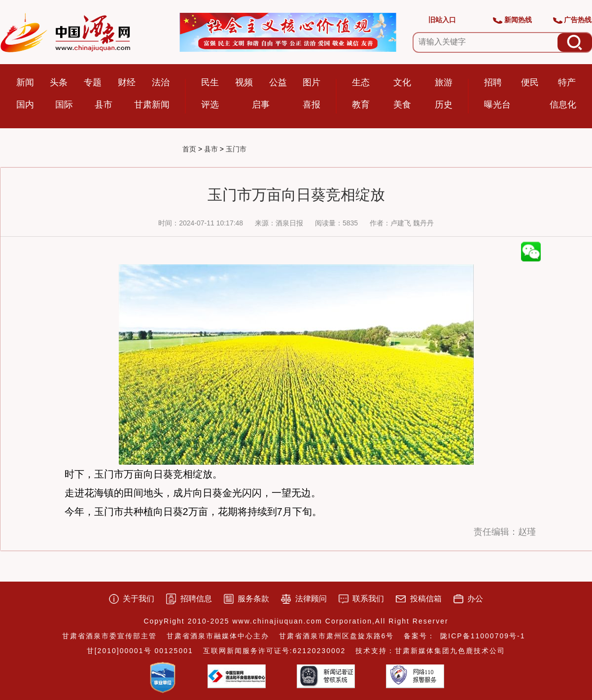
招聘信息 (196, 599)
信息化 (563, 105)
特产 (567, 82)
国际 (64, 105)
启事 (261, 105)
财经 (127, 82)
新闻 (25, 82)
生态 (361, 82)
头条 (59, 82)
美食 (402, 105)
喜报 (312, 105)
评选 (210, 105)
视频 (244, 82)
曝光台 (497, 105)
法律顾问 (311, 599)
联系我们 (368, 599)
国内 (25, 105)
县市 (104, 105)
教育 (361, 105)
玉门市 (236, 149)
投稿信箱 (426, 599)
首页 (189, 149)
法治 (161, 82)
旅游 (444, 82)
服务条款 (253, 599)
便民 (530, 82)
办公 (475, 599)
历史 (444, 105)
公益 (278, 82)
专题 (93, 82)
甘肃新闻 (152, 105)
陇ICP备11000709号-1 (483, 636)
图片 (312, 82)
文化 (402, 82)
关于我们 (139, 599)
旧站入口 (442, 20)
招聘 (493, 82)
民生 (210, 82)
